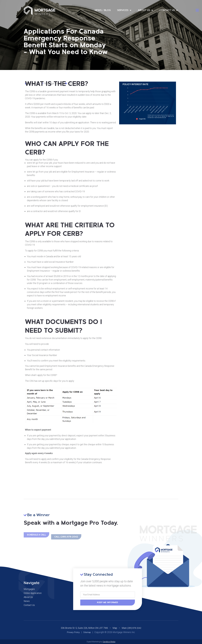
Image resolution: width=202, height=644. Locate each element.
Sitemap (87, 632)
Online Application (33, 593)
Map (115, 628)
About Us (145, 10)
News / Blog (103, 10)
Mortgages (29, 589)
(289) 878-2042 (134, 628)
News (27, 601)
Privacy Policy (73, 632)
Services (124, 10)
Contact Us (169, 10)
